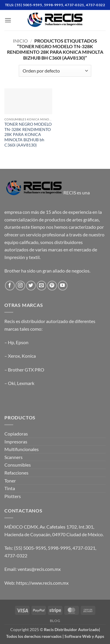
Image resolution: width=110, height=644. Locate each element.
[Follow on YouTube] (63, 286)
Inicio (20, 41)
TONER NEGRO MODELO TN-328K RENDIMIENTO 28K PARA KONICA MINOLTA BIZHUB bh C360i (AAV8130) (28, 135)
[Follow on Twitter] (31, 286)
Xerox (14, 356)
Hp (11, 342)
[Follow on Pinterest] (52, 286)
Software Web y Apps (84, 636)
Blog (55, 621)
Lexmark (26, 383)
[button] (8, 20)
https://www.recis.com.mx (42, 583)
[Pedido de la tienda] (55, 71)
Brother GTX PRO (26, 370)
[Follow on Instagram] (20, 286)
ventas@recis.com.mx (39, 569)
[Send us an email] (42, 286)
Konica (29, 356)
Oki (12, 383)
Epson (22, 342)
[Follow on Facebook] (10, 286)
